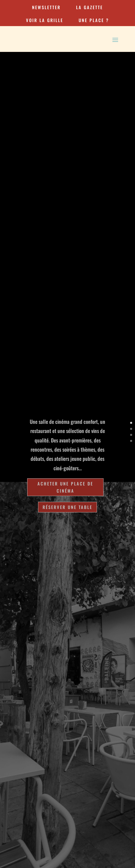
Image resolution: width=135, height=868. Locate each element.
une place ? (94, 20)
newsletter (46, 7)
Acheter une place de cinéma (65, 487)
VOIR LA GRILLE (45, 20)
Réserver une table (67, 507)
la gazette (90, 7)
